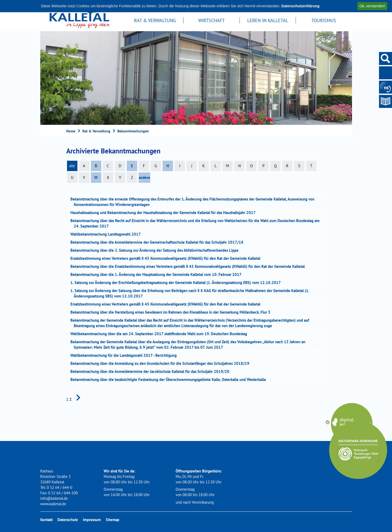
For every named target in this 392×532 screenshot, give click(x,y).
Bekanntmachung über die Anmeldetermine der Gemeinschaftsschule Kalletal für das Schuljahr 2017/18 (159, 242)
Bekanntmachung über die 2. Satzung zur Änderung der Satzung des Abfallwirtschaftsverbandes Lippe (156, 250)
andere (144, 177)
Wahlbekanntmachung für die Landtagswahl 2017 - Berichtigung (125, 355)
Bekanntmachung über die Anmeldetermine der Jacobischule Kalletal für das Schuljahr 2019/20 (152, 371)
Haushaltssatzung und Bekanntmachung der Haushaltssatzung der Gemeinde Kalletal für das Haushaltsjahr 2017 (165, 213)
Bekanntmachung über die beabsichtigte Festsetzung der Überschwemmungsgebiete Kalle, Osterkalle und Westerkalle (170, 379)
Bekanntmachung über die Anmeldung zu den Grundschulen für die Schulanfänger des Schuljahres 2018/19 (162, 363)
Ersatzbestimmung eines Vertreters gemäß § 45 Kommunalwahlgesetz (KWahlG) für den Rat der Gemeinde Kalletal (167, 258)
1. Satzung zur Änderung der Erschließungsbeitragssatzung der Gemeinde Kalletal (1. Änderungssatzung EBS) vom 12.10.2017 (177, 283)
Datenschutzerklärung (300, 6)
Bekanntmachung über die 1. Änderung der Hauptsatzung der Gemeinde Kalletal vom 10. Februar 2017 (158, 274)
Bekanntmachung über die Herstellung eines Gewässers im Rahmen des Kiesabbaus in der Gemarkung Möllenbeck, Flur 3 (172, 312)
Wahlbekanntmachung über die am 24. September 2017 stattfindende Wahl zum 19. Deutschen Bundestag (160, 334)
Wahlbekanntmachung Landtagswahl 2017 (107, 234)
